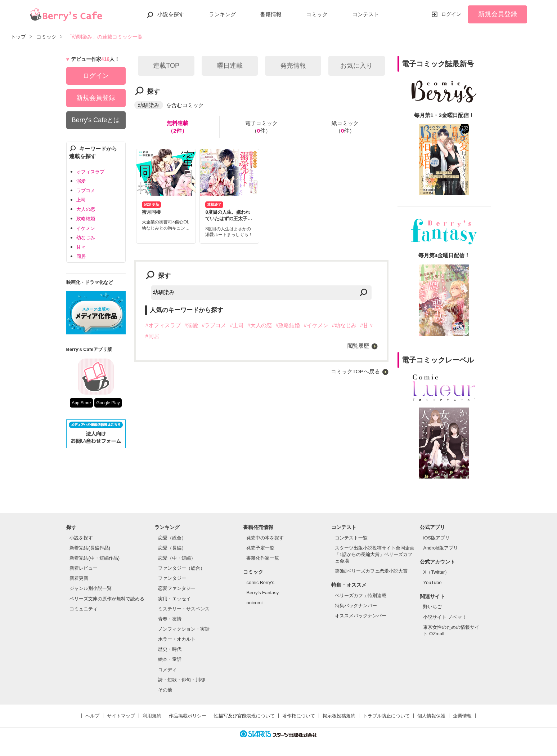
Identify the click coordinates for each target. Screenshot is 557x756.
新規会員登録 (498, 14)
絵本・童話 (170, 659)
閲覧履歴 (358, 346)
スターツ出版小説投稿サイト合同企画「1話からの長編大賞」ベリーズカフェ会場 (375, 554)
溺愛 (81, 181)
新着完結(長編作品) (90, 548)
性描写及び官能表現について (244, 716)
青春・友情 (170, 619)
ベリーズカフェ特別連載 (361, 595)
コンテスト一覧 (351, 538)
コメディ (167, 670)
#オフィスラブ (163, 325)
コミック (317, 14)
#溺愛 (191, 325)
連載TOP (166, 66)
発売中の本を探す (265, 538)
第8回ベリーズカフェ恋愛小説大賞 (371, 571)
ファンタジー (172, 578)
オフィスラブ (90, 172)
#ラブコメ (214, 325)
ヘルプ (92, 716)
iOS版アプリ (436, 538)
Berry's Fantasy (262, 593)
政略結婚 (86, 219)
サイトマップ (121, 716)
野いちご (432, 607)
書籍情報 (271, 14)
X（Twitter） (436, 572)
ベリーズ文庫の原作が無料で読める (107, 599)
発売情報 (293, 66)
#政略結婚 (288, 325)
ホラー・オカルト (177, 639)
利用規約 (152, 716)
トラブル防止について (386, 716)
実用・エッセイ (174, 599)
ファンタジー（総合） (181, 568)
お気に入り (356, 66)
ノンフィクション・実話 (184, 629)
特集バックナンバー (356, 606)
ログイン (451, 14)
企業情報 (462, 716)
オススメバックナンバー (361, 616)
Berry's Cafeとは (96, 120)
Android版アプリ (441, 548)
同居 (81, 256)
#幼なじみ (344, 325)
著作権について (299, 716)
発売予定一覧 (260, 548)
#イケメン (316, 325)
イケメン (86, 228)
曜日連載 (230, 66)
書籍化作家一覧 (263, 558)
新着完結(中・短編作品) (95, 558)
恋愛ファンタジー (177, 588)
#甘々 (367, 325)
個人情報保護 (431, 716)
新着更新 (79, 578)
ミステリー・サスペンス (184, 609)
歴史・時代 (170, 649)
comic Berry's (260, 582)
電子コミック (261, 127)
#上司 (237, 325)
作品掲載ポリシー (188, 716)
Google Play (108, 403)
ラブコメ (86, 190)
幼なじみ (86, 238)
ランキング (222, 14)
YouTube (432, 582)
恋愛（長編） (172, 548)
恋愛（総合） (172, 538)
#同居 (152, 336)
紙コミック (345, 127)
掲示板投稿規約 (339, 716)
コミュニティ (84, 609)
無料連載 (178, 127)
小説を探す (171, 14)
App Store (81, 403)
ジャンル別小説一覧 (91, 588)
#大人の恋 (260, 325)
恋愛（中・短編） (177, 558)
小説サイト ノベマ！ (445, 617)
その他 (165, 690)
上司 (81, 200)
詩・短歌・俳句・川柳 (181, 680)
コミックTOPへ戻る (355, 371)
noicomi (254, 603)
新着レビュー (84, 568)
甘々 (81, 247)
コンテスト (366, 14)
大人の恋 (86, 209)
